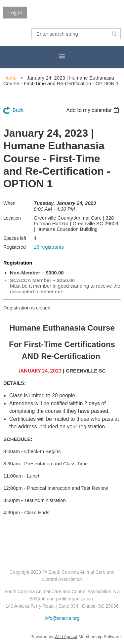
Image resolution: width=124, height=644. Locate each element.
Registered (15, 247)
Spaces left (15, 238)
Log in (15, 12)
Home (10, 78)
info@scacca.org (62, 618)
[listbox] (93, 110)
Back (18, 110)
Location (12, 218)
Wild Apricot (66, 637)
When (9, 203)
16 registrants (49, 247)
